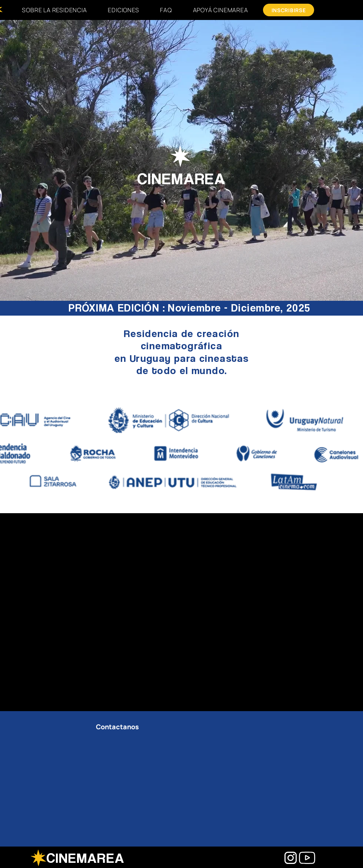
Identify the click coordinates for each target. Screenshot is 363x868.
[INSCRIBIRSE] (289, 10)
